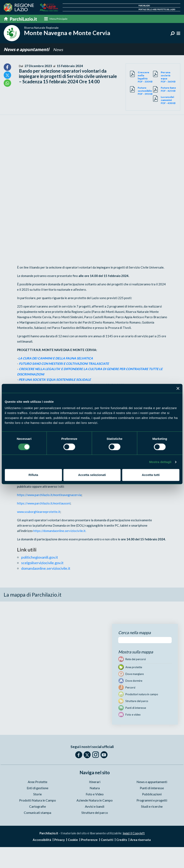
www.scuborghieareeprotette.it (39, 512)
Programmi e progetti (152, 800)
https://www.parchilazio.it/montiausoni (44, 503)
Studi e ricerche (152, 807)
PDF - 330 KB (145, 77)
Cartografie (38, 807)
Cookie (73, 840)
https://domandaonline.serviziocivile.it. (60, 531)
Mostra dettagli (160, 462)
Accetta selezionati (92, 475)
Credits (122, 840)
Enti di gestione (38, 788)
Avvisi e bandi (95, 807)
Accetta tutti (151, 475)
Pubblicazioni (152, 794)
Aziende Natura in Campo (95, 800)
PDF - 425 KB (168, 89)
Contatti (107, 840)
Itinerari (95, 782)
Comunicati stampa (38, 813)
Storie (38, 794)
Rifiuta (33, 475)
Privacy (60, 840)
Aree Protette (38, 782)
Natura (95, 788)
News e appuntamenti (27, 50)
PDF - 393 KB (145, 91)
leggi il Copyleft (134, 833)
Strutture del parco (95, 813)
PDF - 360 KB (168, 77)
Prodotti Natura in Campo (38, 800)
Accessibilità (42, 840)
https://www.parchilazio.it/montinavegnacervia (49, 495)
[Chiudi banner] (178, 388)
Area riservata (140, 840)
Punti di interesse (152, 788)
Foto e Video (95, 794)
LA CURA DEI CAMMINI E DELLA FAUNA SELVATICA (56, 358)
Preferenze (89, 840)
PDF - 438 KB (168, 100)
